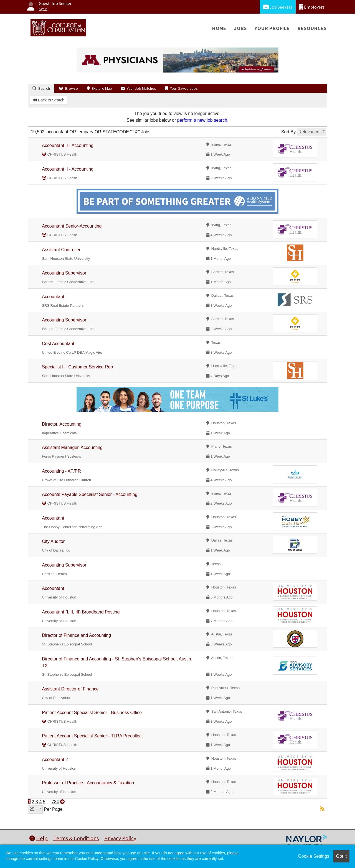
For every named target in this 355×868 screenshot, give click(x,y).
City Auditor (53, 541)
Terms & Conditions (76, 838)
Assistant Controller (61, 250)
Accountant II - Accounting (68, 145)
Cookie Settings (314, 856)
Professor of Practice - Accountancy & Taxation (88, 783)
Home (219, 28)
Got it (341, 856)
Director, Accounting (62, 424)
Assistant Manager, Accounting (72, 447)
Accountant (53, 518)
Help (39, 838)
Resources (312, 28)
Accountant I (54, 297)
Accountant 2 (55, 759)
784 (55, 802)
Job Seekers (278, 7)
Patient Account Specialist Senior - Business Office (92, 713)
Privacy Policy (120, 838)
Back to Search (49, 100)
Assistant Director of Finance (70, 689)
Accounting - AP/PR (61, 471)
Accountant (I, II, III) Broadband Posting (81, 612)
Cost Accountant (58, 344)
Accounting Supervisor (64, 273)
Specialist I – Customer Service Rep (77, 367)
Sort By (288, 132)
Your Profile (272, 28)
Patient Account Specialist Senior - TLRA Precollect (92, 736)
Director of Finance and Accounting (76, 635)
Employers (312, 7)
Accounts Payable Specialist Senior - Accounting (90, 494)
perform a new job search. (203, 120)
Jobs (240, 28)
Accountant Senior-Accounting (72, 226)
